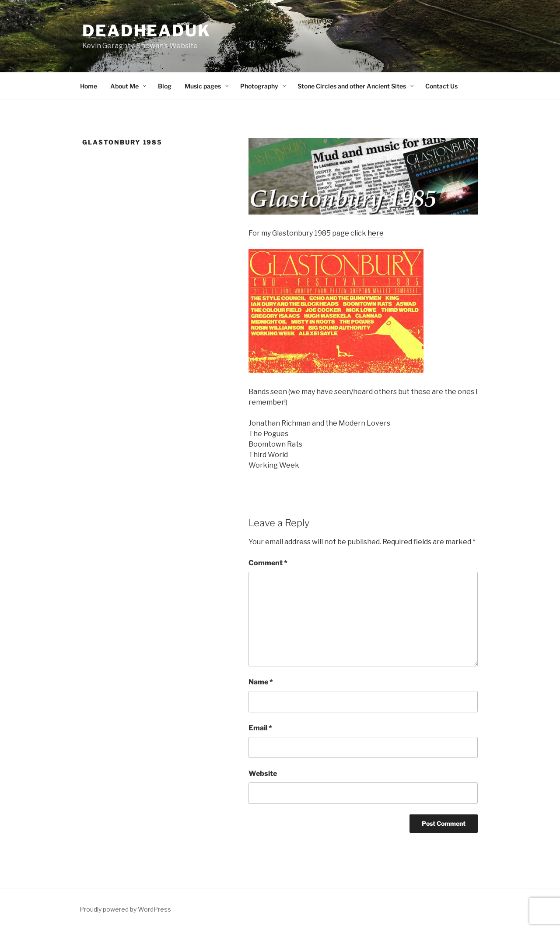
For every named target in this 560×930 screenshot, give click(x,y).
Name (261, 682)
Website (263, 773)
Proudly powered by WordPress (125, 909)
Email (260, 728)
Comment (268, 563)
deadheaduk (147, 31)
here (376, 233)
